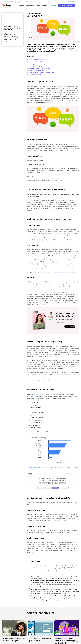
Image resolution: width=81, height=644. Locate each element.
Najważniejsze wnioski (35, 74)
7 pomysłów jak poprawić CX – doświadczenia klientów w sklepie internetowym (58, 272)
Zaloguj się (53, 6)
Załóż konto (8, 44)
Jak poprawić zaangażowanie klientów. (47, 381)
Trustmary (33, 432)
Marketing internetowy (36, 14)
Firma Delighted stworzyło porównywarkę (38, 468)
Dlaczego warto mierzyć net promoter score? (41, 64)
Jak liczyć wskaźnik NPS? (36, 62)
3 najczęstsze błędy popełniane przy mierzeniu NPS (43, 66)
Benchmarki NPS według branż (37, 70)
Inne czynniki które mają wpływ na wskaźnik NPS (42, 72)
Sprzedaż (29, 14)
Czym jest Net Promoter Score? (38, 60)
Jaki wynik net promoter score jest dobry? (40, 68)
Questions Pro (34, 396)
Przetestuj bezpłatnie (67, 5)
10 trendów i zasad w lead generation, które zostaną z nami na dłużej (65, 641)
